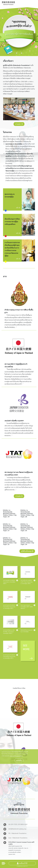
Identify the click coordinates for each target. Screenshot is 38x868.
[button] (17, 53)
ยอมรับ (19, 760)
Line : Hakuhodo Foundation (18, 838)
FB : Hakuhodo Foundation (17, 833)
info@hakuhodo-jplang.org (17, 829)
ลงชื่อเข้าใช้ (22, 863)
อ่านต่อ (19, 124)
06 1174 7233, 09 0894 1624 (18, 824)
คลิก (18, 208)
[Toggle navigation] (4, 863)
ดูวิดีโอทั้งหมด (27, 551)
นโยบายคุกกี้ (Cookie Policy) (16, 756)
